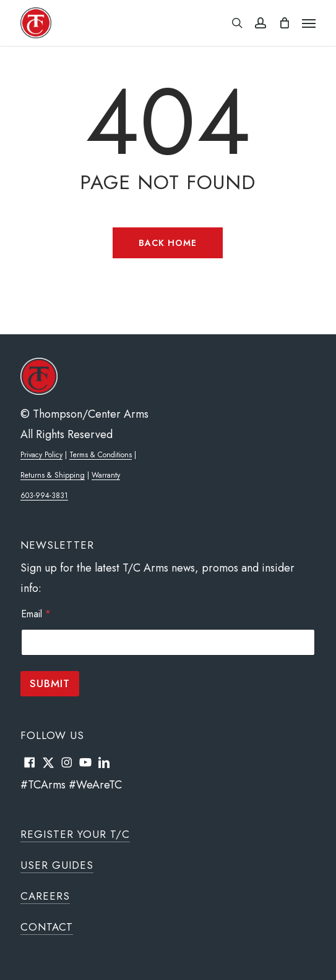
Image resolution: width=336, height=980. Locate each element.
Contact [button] (47, 927)
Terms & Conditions (101, 455)
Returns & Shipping (53, 475)
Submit (50, 683)
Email (36, 614)
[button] (309, 23)
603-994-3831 (44, 496)
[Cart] (284, 23)
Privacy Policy (41, 455)
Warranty (106, 475)
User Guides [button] (57, 865)
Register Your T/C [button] (75, 834)
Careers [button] (45, 896)
